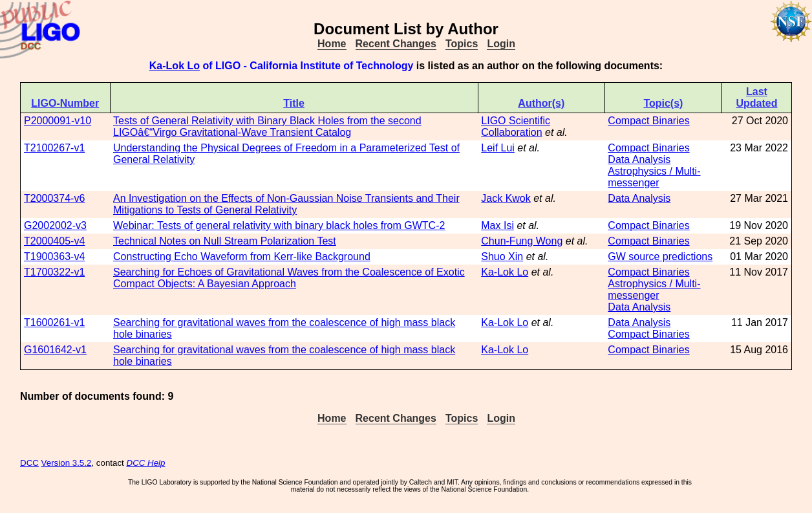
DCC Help (146, 463)
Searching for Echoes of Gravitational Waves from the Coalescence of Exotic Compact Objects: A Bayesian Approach (289, 278)
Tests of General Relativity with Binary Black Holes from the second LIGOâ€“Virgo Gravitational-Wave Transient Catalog (267, 126)
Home (332, 44)
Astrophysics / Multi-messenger (654, 177)
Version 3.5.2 (67, 463)
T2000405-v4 (54, 241)
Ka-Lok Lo (175, 66)
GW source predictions (660, 256)
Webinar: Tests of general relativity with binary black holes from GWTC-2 (279, 225)
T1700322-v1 (54, 272)
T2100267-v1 (54, 148)
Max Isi (497, 225)
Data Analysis (639, 159)
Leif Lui (498, 148)
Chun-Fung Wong (522, 241)
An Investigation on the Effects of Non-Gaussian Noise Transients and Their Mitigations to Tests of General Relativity (286, 204)
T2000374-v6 (54, 198)
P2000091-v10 (58, 121)
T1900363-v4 (54, 256)
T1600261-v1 (54, 322)
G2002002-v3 (55, 225)
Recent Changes (396, 44)
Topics (462, 44)
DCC (29, 463)
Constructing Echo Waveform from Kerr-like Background (242, 256)
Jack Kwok (506, 198)
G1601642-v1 (55, 350)
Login (501, 44)
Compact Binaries (648, 121)
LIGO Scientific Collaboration (516, 126)
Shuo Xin (502, 256)
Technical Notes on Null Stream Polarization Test (225, 241)
